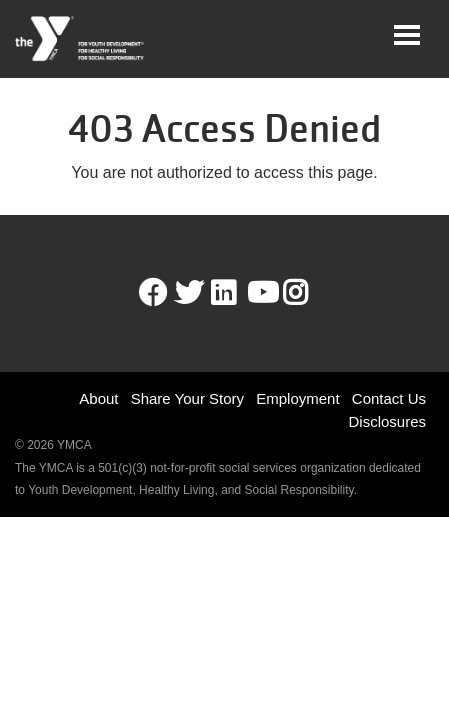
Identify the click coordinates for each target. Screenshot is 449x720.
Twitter (189, 293)
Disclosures (387, 421)
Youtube (261, 293)
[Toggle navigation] (407, 35)
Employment (297, 398)
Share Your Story (187, 398)
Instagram (309, 293)
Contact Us (389, 398)
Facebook (153, 293)
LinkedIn (237, 293)
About (98, 398)
